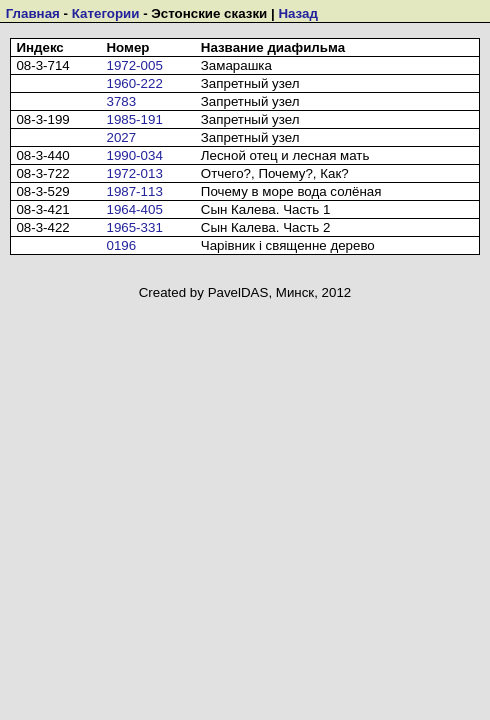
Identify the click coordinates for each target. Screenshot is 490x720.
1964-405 (134, 209)
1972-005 (134, 65)
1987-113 (134, 191)
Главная (33, 13)
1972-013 (134, 173)
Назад (298, 13)
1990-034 (134, 155)
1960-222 (134, 83)
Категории (106, 13)
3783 (121, 101)
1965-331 (134, 227)
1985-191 (134, 119)
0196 (121, 245)
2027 (121, 137)
